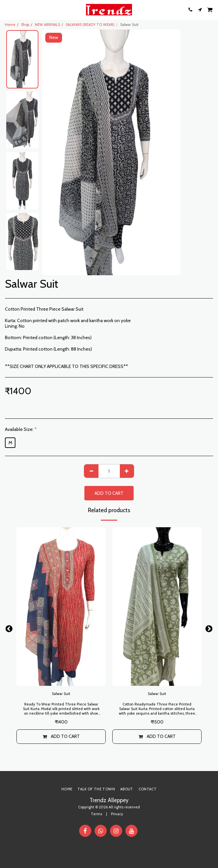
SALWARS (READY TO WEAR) (90, 25)
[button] (7, 10)
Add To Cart (109, 493)
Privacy (117, 814)
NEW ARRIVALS (47, 25)
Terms (97, 814)
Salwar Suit (61, 694)
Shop (25, 25)
